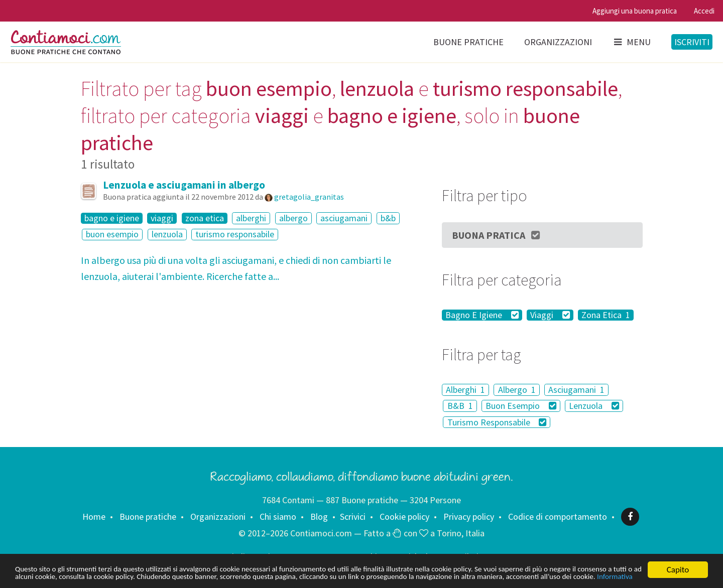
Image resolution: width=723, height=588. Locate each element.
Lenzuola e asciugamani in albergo (184, 185)
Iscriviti (692, 42)
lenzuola (167, 235)
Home (94, 517)
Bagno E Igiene (482, 315)
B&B (460, 406)
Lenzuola (594, 406)
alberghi (251, 218)
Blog (319, 517)
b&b (388, 218)
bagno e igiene (112, 218)
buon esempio (112, 235)
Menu (632, 42)
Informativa (170, 577)
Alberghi (465, 390)
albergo (293, 218)
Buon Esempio (521, 406)
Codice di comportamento (558, 517)
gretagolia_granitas (309, 197)
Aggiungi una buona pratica (635, 11)
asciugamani (344, 218)
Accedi (704, 11)
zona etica (205, 218)
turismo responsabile (235, 235)
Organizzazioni (558, 42)
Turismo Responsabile (497, 422)
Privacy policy (469, 517)
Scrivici (353, 517)
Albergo (517, 390)
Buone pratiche (468, 42)
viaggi (162, 218)
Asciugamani (576, 390)
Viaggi (550, 315)
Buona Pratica (497, 235)
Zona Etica (606, 315)
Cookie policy (404, 517)
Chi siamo (278, 517)
